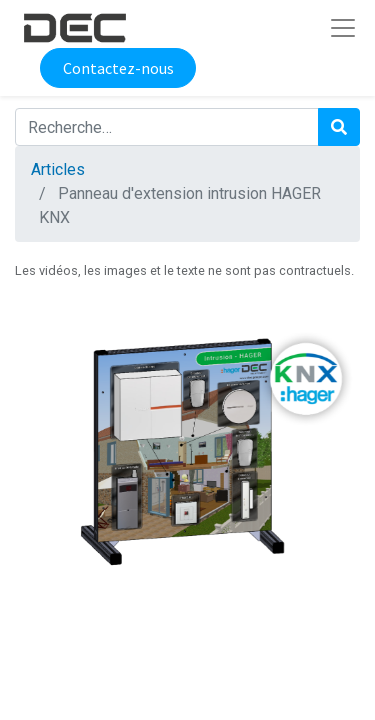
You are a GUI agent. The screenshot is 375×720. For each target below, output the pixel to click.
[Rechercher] (339, 127)
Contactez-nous (118, 68)
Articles (58, 169)
